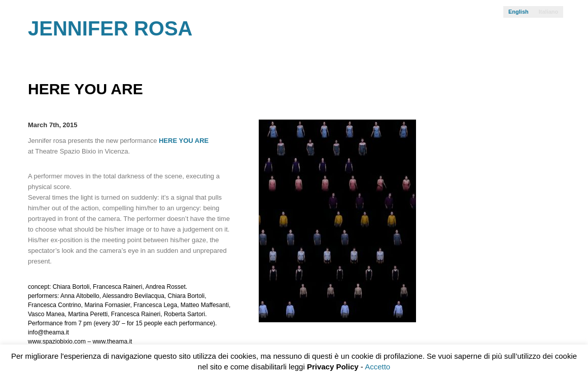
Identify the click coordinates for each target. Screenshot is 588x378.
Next (551, 95)
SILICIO (582, 336)
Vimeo (540, 33)
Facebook (556, 33)
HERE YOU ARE (184, 141)
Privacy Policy (333, 367)
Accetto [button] (377, 367)
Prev (533, 95)
